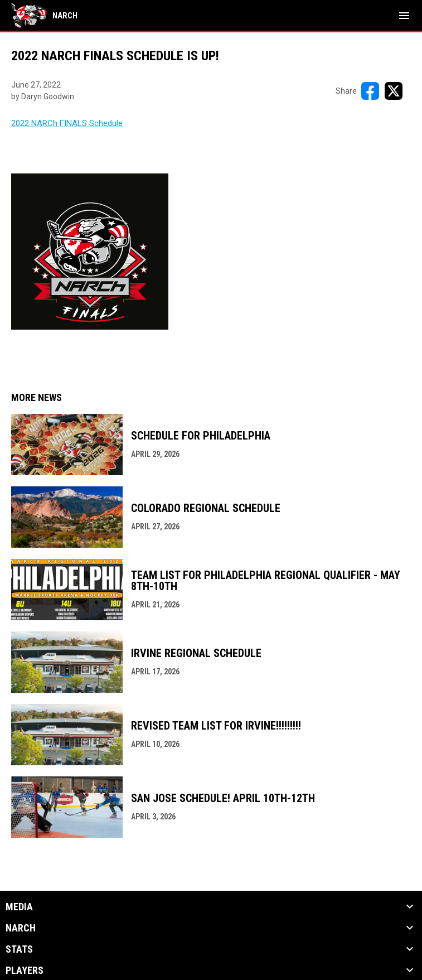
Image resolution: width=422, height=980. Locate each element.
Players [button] (25, 971)
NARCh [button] (21, 928)
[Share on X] (394, 91)
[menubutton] (404, 16)
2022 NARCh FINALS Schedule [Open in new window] (67, 123)
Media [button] (19, 907)
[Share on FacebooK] (370, 91)
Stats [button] (19, 949)
